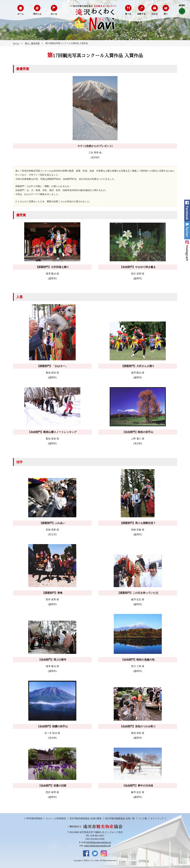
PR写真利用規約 (34, 818)
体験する (141, 14)
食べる (128, 14)
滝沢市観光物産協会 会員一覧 (120, 818)
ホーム (21, 14)
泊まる (155, 14)
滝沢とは (37, 14)
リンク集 (143, 818)
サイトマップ (157, 818)
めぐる (54, 14)
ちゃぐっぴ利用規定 (56, 818)
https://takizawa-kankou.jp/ (98, 846)
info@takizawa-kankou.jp (98, 842)
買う (166, 14)
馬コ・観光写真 (32, 43)
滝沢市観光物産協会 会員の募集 (85, 818)
